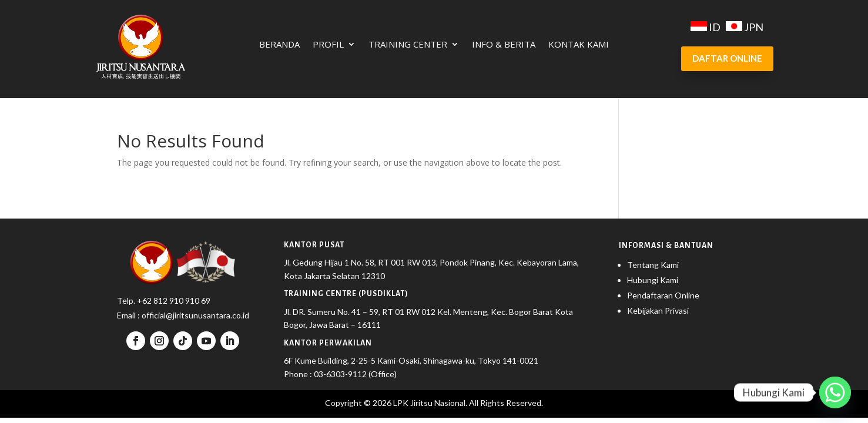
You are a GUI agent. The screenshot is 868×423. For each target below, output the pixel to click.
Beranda (279, 45)
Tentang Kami (653, 265)
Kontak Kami (579, 45)
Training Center (408, 45)
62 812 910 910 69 (176, 301)
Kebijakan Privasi (658, 310)
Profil (328, 45)
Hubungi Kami (653, 280)
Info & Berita (504, 45)
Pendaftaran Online (663, 295)
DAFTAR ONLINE (727, 58)
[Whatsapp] (835, 392)
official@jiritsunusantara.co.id (195, 315)
